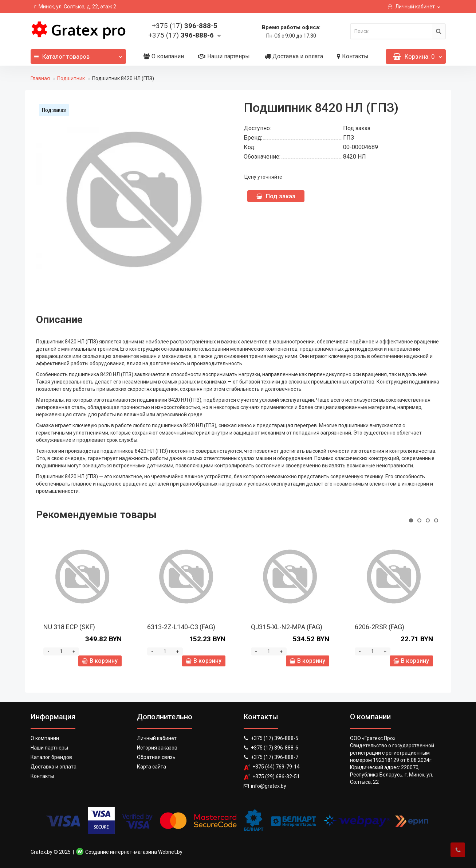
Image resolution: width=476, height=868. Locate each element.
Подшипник (71, 78)
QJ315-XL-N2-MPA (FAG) (287, 627)
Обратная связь (156, 757)
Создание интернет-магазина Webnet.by (134, 852)
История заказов (157, 748)
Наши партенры (224, 56)
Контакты (353, 56)
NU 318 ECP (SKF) (69, 627)
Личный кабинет (157, 738)
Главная (40, 78)
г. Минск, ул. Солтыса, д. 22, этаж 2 (75, 7)
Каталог (78, 55)
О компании (164, 56)
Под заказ (276, 196)
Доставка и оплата (294, 56)
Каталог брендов (51, 757)
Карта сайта (152, 767)
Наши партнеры (49, 748)
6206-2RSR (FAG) (379, 627)
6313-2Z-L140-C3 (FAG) (181, 627)
